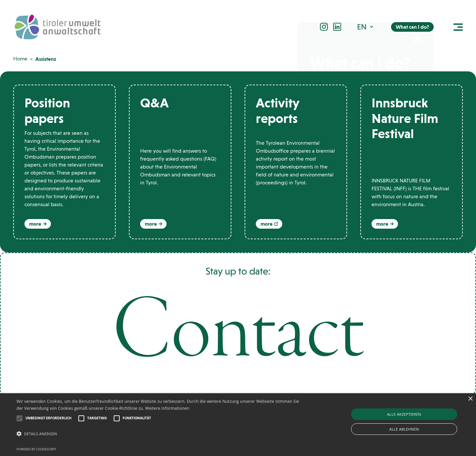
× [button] (470, 399)
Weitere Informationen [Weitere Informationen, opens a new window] (167, 408)
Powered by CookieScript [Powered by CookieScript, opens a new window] (36, 449)
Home (20, 59)
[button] (366, 27)
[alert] (238, 425)
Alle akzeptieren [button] (404, 414)
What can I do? (412, 28)
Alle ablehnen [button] (404, 429)
